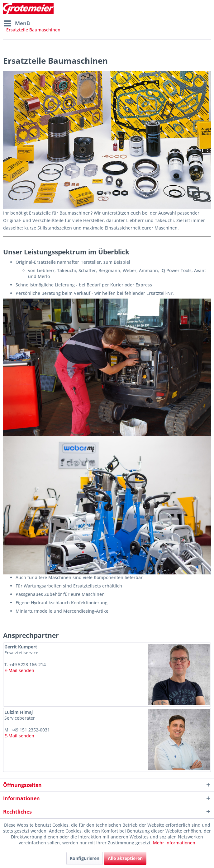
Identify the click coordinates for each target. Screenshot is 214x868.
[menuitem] (17, 23)
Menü (17, 23)
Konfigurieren (85, 858)
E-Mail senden (19, 670)
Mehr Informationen (174, 843)
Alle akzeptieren (125, 858)
